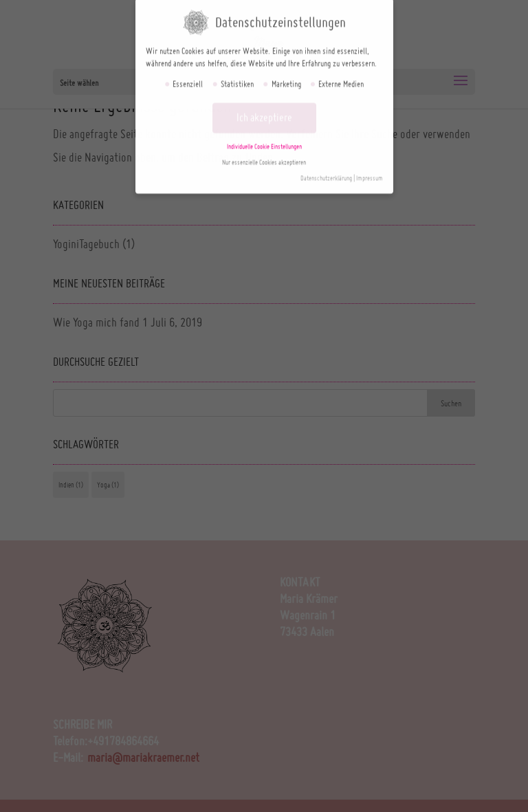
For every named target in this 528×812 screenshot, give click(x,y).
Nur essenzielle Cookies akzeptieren (264, 158)
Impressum (370, 174)
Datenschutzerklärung (326, 174)
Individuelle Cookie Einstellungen (264, 143)
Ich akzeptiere (264, 113)
